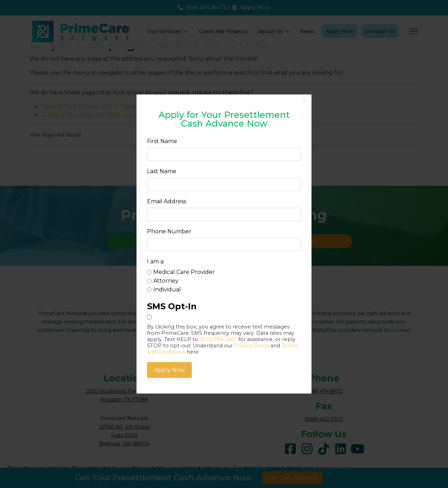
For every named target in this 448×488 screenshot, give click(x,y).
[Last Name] (224, 184)
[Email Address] (224, 214)
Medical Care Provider (184, 272)
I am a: (156, 261)
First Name (162, 141)
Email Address (167, 201)
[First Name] (224, 154)
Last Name (162, 171)
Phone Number (169, 231)
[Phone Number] (224, 245)
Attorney (166, 280)
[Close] (304, 101)
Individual (167, 289)
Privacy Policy (252, 345)
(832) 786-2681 (218, 339)
